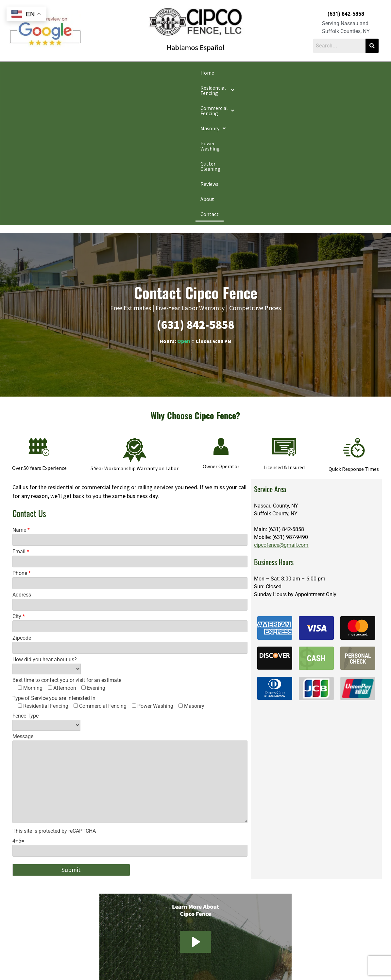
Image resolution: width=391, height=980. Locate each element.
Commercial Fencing (135, 73)
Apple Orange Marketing (342, 972)
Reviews (305, 73)
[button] (74, 73)
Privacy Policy (98, 965)
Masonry (184, 73)
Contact (357, 73)
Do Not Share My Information (139, 965)
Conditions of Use (184, 965)
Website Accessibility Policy (281, 965)
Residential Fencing (74, 73)
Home (32, 73)
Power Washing (223, 73)
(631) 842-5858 (346, 14)
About (331, 73)
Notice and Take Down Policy (229, 965)
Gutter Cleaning (268, 73)
